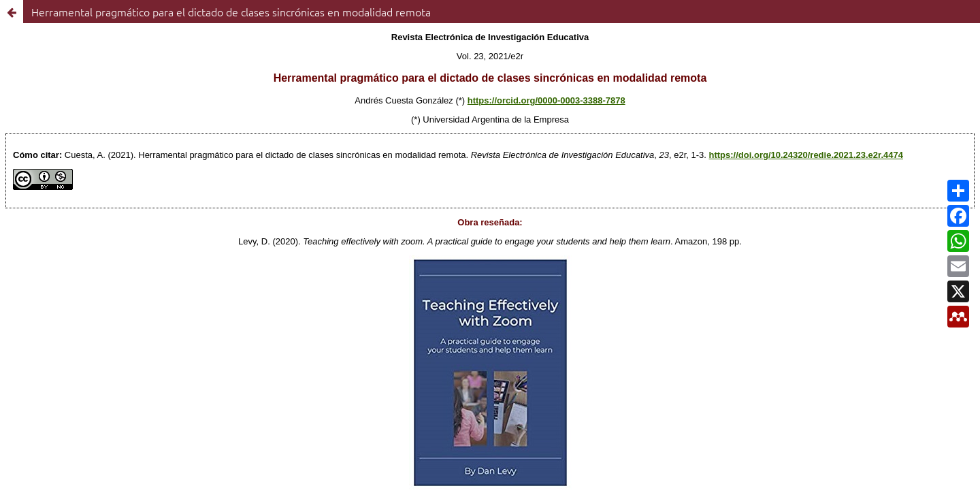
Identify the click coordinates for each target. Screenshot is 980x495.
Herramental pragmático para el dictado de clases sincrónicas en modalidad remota (231, 12)
